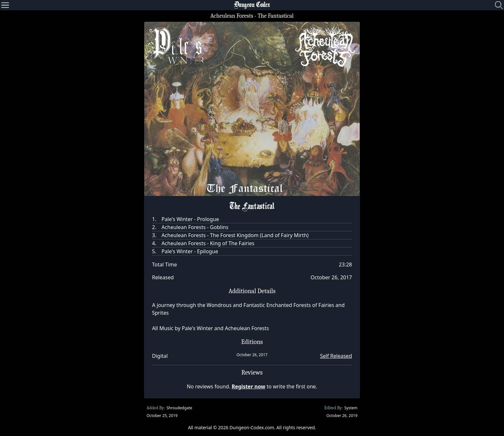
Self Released (336, 356)
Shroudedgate (179, 408)
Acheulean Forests (232, 16)
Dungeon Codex (252, 5)
